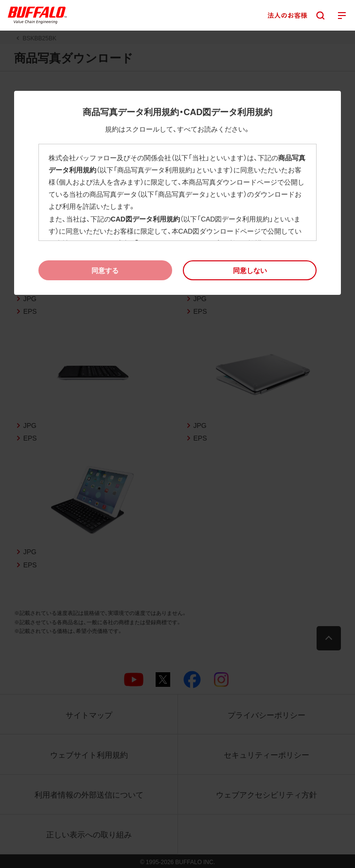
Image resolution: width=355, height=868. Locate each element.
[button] (250, 270)
